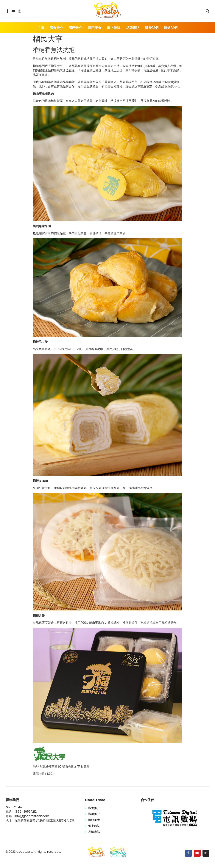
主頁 (41, 28)
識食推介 (57, 28)
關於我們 (152, 28)
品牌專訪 (133, 28)
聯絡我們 (171, 28)
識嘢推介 (76, 28)
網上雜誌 (114, 28)
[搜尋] (208, 11)
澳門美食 (95, 28)
